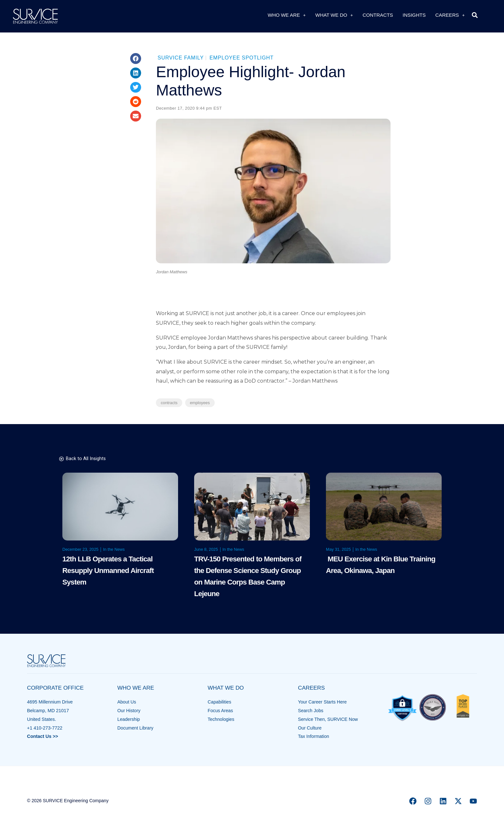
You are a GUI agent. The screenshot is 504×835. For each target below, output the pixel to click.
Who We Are (287, 15)
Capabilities (220, 702)
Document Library (136, 728)
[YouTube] (473, 801)
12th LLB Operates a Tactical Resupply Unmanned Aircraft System (108, 571)
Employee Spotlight (242, 58)
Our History (129, 711)
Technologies (221, 719)
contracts (169, 403)
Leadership (129, 719)
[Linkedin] (443, 801)
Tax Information (314, 736)
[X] (458, 801)
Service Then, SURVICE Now (328, 719)
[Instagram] (428, 801)
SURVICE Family (181, 58)
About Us (127, 702)
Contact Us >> (43, 736)
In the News (114, 549)
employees (200, 403)
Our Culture (310, 728)
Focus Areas (221, 711)
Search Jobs (311, 711)
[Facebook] (413, 801)
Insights (414, 15)
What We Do (334, 15)
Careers (450, 15)
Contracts (378, 15)
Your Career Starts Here (323, 702)
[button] (475, 15)
